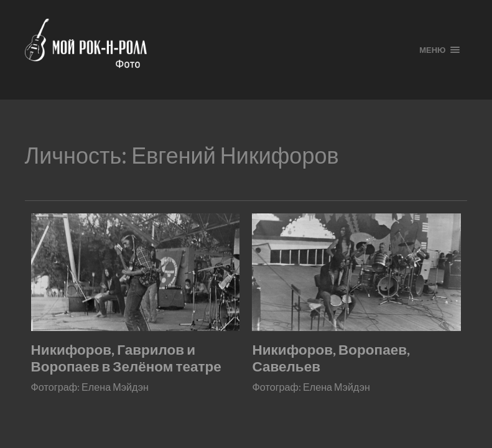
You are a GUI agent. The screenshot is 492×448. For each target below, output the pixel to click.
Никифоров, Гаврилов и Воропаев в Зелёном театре (126, 358)
